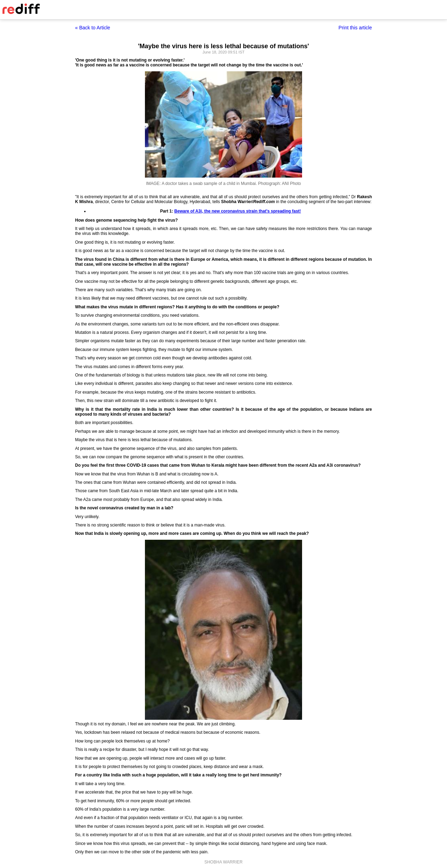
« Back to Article (93, 28)
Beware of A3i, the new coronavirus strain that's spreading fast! (238, 211)
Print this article (355, 28)
